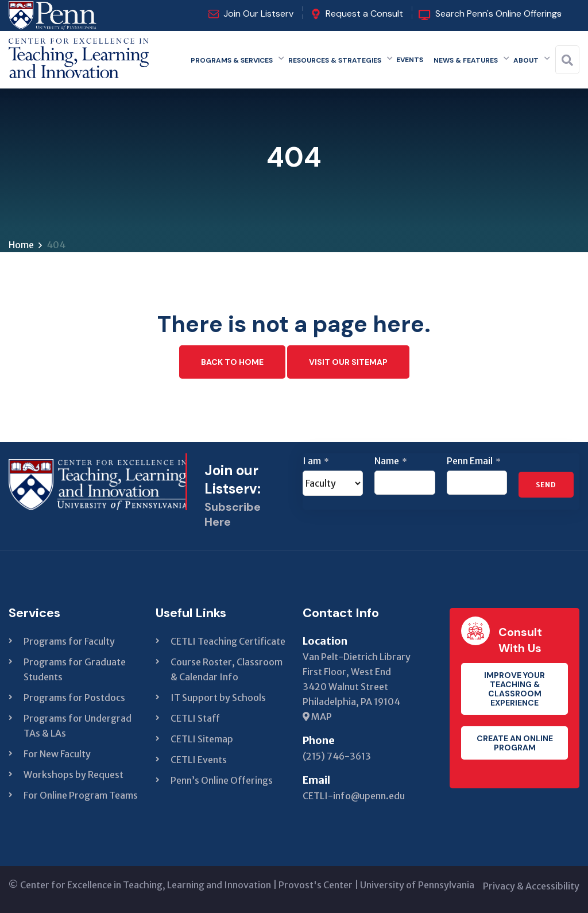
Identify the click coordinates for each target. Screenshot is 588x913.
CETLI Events (199, 760)
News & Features (466, 60)
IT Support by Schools (218, 698)
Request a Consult (364, 14)
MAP (317, 716)
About (526, 60)
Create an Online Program (515, 743)
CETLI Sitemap (202, 739)
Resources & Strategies (335, 60)
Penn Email (474, 461)
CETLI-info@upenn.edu (354, 796)
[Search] (567, 60)
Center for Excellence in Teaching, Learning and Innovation (146, 885)
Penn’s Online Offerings (222, 780)
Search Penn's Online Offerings (498, 14)
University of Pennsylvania (417, 885)
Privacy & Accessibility (531, 886)
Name (391, 461)
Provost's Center (316, 885)
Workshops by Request (73, 775)
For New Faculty (57, 754)
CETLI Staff (195, 718)
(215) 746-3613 (337, 756)
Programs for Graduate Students (75, 669)
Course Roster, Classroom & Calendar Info (227, 669)
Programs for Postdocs (74, 698)
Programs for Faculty (69, 641)
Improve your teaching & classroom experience (514, 689)
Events (410, 60)
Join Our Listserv (258, 14)
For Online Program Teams (81, 795)
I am (316, 461)
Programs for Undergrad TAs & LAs (78, 726)
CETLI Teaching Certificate (228, 641)
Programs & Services (232, 60)
